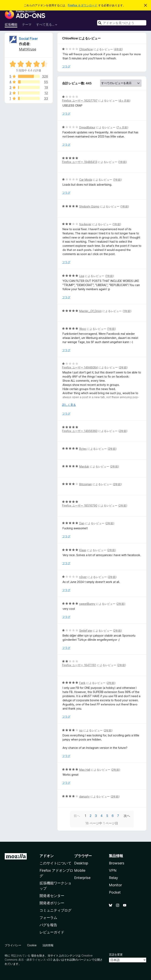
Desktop (81, 863)
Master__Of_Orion (90, 311)
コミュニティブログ (55, 910)
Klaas (83, 550)
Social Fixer (28, 39)
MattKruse (28, 49)
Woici (83, 329)
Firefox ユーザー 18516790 (80, 505)
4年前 (118, 49)
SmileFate (86, 631)
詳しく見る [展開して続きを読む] (69, 405)
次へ (127, 816)
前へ (77, 816)
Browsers (117, 863)
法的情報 (48, 945)
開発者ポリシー (52, 903)
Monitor (115, 885)
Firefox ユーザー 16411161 (79, 665)
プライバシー (13, 945)
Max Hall (85, 770)
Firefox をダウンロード (83, 5)
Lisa (82, 276)
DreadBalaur (87, 127)
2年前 (123, 367)
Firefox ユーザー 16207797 (80, 101)
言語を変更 (116, 954)
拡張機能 (11, 24)
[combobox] (122, 23)
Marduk (84, 466)
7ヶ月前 (122, 127)
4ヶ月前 (124, 101)
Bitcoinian (86, 484)
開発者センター (52, 896)
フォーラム (48, 918)
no (81, 730)
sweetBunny (87, 604)
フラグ (66, 66)
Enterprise (82, 878)
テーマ (27, 24)
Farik (82, 683)
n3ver (83, 577)
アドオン (47, 856)
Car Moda (86, 180)
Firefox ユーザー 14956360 (80, 431)
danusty (84, 796)
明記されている (21, 955)
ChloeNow (86, 49)
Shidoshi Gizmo (89, 206)
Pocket (115, 892)
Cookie (32, 945)
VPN (113, 870)
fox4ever (85, 224)
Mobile (80, 870)
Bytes (83, 449)
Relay (113, 878)
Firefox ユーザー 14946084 (80, 367)
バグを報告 (48, 925)
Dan (82, 523)
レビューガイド (52, 932)
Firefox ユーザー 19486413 (80, 162)
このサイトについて (55, 863)
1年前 (122, 162)
